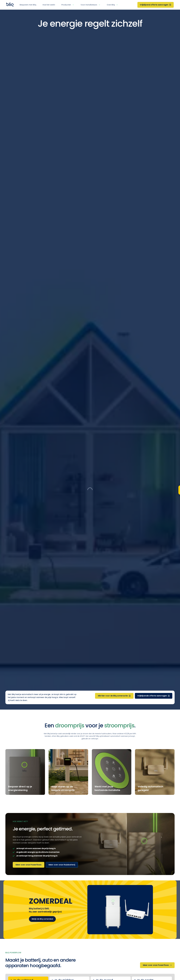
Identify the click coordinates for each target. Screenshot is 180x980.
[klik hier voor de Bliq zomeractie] (114, 696)
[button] (69, 5)
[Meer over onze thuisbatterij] (62, 865)
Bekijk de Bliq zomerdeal (42, 919)
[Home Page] (10, 5)
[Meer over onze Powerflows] (29, 865)
